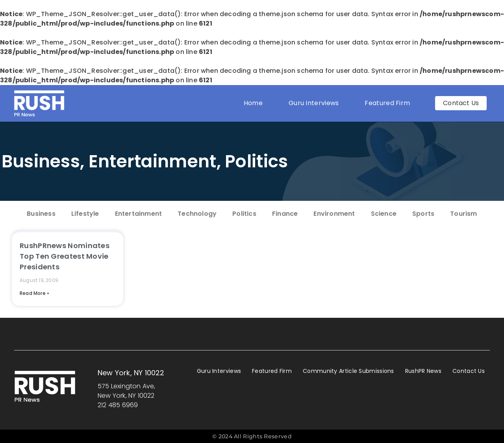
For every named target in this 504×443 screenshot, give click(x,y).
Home (253, 103)
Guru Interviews (314, 103)
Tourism (463, 214)
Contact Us (469, 371)
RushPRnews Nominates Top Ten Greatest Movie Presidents (65, 256)
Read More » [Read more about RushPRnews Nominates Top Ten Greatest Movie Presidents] (34, 293)
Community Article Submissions (348, 371)
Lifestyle (85, 214)
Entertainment (153, 161)
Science (384, 214)
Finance (285, 214)
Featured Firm (389, 103)
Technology (197, 214)
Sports (423, 214)
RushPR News (423, 371)
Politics (256, 161)
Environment (334, 214)
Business (41, 161)
